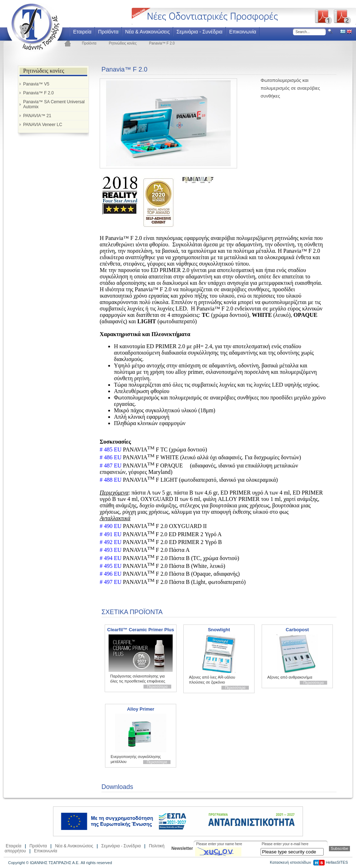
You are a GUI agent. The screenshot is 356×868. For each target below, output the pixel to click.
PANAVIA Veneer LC (43, 125)
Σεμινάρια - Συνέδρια (200, 32)
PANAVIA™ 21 (37, 116)
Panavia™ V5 (36, 84)
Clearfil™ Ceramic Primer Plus (141, 630)
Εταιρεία (82, 32)
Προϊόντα (108, 32)
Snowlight (219, 630)
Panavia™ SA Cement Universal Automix (54, 104)
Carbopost (297, 630)
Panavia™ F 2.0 (162, 43)
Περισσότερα (157, 687)
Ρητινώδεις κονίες (123, 43)
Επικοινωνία (243, 32)
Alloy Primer (141, 709)
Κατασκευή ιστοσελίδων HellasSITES (309, 862)
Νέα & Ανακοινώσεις (148, 32)
